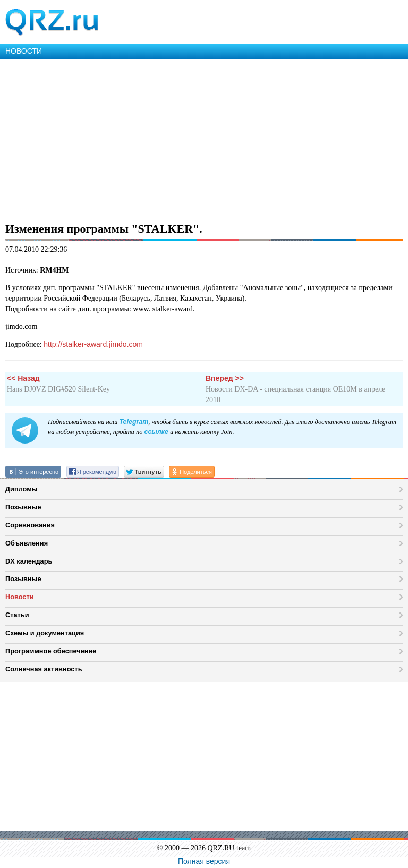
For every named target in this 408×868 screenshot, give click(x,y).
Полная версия (204, 861)
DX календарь (29, 561)
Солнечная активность (44, 669)
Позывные (23, 507)
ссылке (156, 432)
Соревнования (30, 525)
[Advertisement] (204, 139)
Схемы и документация (45, 633)
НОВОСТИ (24, 51)
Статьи (17, 615)
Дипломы (22, 489)
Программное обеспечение (51, 651)
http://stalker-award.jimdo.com (93, 344)
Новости (20, 597)
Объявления (27, 543)
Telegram (134, 422)
